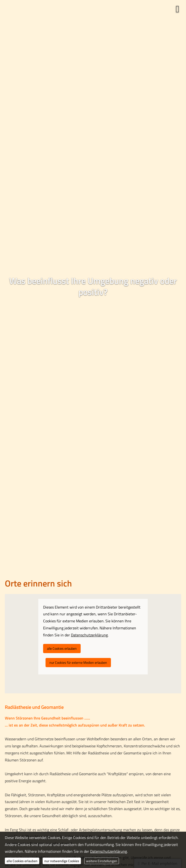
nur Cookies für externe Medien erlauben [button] (78, 662)
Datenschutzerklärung (108, 851)
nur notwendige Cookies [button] (62, 861)
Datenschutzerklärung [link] (89, 635)
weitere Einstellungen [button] (102, 861)
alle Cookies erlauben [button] (62, 648)
